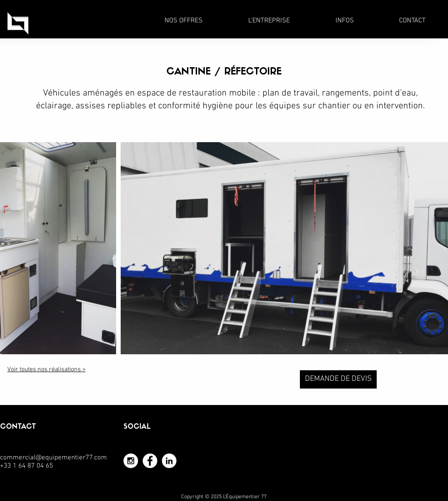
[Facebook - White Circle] (150, 461)
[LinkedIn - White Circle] (169, 461)
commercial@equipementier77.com (53, 458)
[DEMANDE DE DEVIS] (338, 379)
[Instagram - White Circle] (131, 461)
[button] (184, 21)
